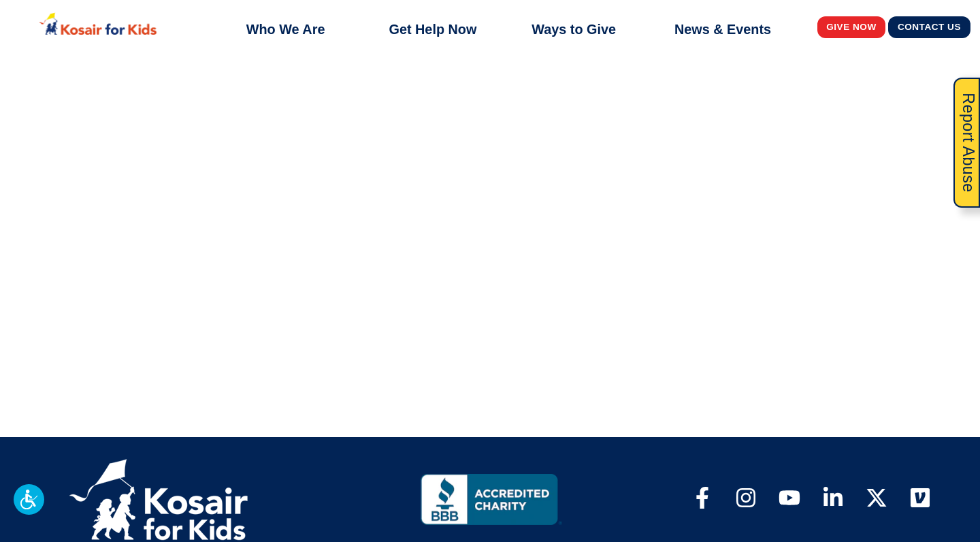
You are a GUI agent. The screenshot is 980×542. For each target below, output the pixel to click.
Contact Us (930, 27)
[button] (29, 499)
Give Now (851, 27)
